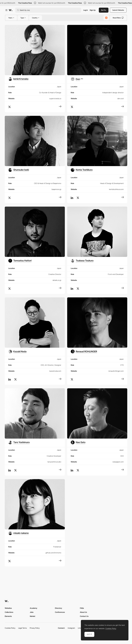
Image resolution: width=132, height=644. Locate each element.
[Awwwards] (11, 10)
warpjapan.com (118, 462)
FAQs (82, 608)
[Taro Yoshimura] (19, 442)
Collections (9, 612)
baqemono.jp (56, 189)
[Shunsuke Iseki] (19, 170)
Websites (8, 608)
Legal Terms (23, 628)
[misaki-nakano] (18, 533)
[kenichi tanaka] (18, 79)
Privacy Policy (35, 628)
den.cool (121, 98)
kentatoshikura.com (116, 189)
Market (33, 616)
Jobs (32, 612)
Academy (34, 608)
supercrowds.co (55, 98)
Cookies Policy (10, 628)
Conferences (60, 612)
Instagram (71, 628)
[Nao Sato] (78, 442)
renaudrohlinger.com (116, 371)
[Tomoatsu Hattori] (20, 261)
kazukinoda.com (55, 371)
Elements (8, 616)
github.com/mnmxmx (53, 553)
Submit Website (118, 10)
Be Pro (104, 10)
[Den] (77, 79)
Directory (59, 608)
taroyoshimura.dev (54, 462)
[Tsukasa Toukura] (82, 261)
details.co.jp (57, 280)
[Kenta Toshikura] (82, 170)
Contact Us (84, 616)
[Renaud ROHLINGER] (84, 351)
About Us (83, 612)
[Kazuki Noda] (17, 351)
